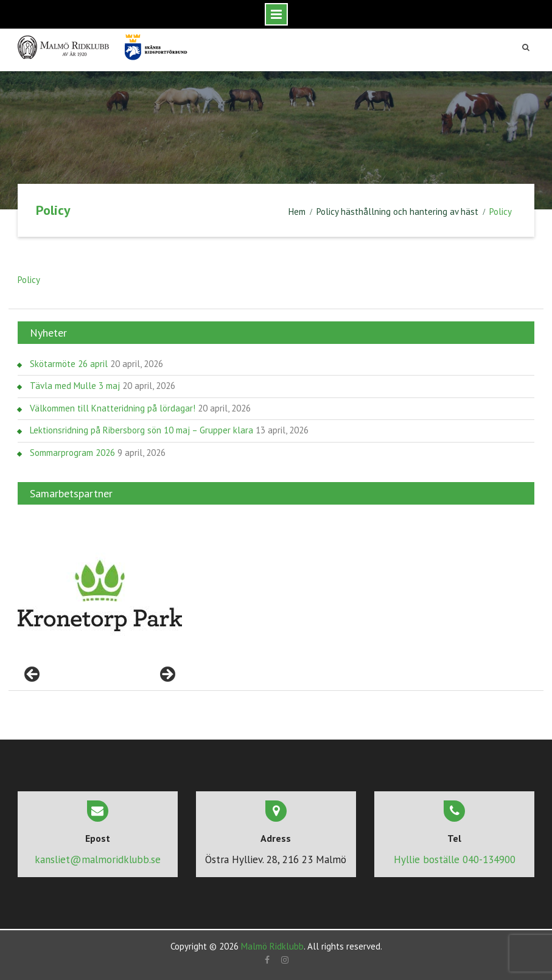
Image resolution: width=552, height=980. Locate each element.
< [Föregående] (33, 675)
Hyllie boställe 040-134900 (455, 859)
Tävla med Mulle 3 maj (75, 386)
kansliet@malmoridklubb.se (98, 859)
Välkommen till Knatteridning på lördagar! (113, 408)
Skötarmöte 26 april (69, 364)
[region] (100, 596)
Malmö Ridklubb (272, 946)
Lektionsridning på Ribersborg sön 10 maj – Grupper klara (141, 430)
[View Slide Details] (100, 596)
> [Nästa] (167, 675)
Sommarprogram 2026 (72, 453)
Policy (29, 280)
